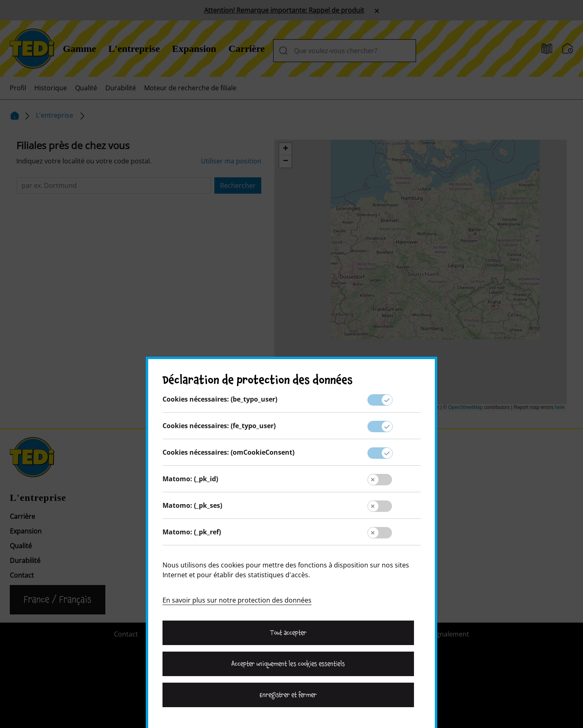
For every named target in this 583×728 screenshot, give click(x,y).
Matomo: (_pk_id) (190, 479)
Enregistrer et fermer (288, 695)
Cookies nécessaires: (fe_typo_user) (219, 426)
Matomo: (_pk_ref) (192, 532)
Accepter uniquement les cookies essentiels (288, 664)
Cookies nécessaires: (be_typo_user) (220, 399)
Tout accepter (288, 633)
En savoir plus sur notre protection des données (237, 600)
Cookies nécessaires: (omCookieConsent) (228, 452)
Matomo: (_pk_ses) (192, 505)
